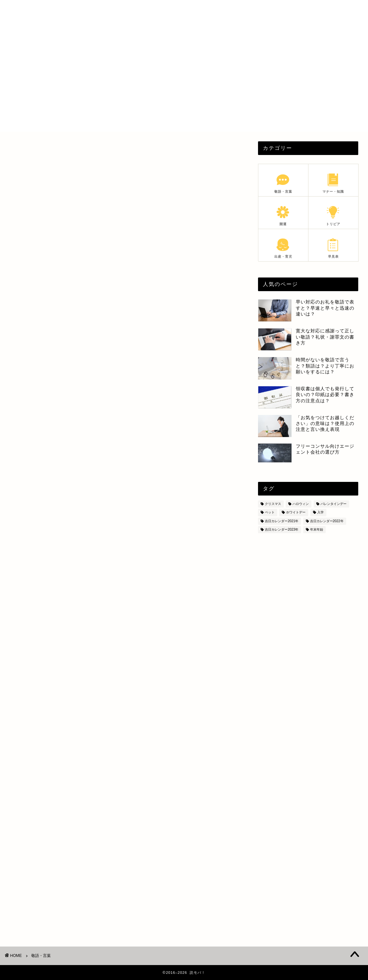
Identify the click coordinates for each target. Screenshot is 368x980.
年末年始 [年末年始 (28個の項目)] (317, 529)
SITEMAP (327, 10)
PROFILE (265, 10)
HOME (238, 10)
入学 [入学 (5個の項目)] (320, 513)
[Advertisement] (184, 86)
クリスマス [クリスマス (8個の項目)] (273, 504)
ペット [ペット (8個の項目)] (270, 513)
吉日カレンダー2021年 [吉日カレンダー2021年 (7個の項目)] (282, 521)
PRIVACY (296, 10)
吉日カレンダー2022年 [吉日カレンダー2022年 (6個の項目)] (327, 521)
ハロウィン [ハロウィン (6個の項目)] (301, 504)
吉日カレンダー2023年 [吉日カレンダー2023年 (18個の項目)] (282, 529)
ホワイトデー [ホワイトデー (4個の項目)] (296, 513)
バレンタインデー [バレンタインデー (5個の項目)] (334, 504)
